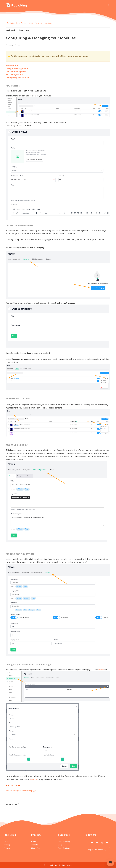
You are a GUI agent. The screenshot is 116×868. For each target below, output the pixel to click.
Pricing (7, 845)
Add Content (12, 65)
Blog (60, 845)
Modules (48, 23)
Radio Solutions (64, 848)
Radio (33, 842)
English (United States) (97, 850)
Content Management (17, 71)
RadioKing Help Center (17, 23)
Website (35, 845)
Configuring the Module (17, 78)
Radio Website (36, 23)
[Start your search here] (108, 5)
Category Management (17, 68)
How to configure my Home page (21, 791)
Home (101, 670)
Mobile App (36, 848)
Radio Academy (64, 842)
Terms (7, 848)
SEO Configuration (15, 74)
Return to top (13, 804)
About (7, 842)
